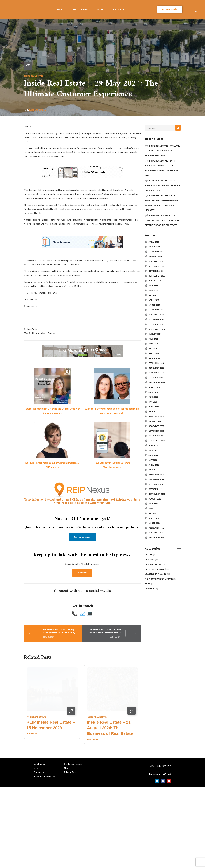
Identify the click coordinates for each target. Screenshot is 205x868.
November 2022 (156, 431)
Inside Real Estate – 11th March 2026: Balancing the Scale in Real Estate (163, 186)
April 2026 (154, 242)
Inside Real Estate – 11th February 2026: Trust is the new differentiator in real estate (162, 220)
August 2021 (155, 499)
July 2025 (153, 286)
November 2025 (156, 266)
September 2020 (157, 538)
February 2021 (156, 528)
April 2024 (154, 353)
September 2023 (157, 383)
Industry (152, 560)
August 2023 (155, 387)
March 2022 (154, 470)
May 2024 (153, 349)
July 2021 (153, 504)
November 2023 (156, 373)
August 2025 (155, 281)
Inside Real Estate (34, 76)
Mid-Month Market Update (160, 579)
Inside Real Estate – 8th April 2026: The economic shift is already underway (163, 151)
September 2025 (157, 276)
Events (150, 555)
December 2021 (156, 479)
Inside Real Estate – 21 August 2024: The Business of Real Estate (110, 685)
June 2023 (153, 397)
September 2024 (157, 329)
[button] (170, 9)
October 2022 (156, 436)
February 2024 (156, 363)
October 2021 (156, 489)
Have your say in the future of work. (112, 463)
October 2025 (156, 271)
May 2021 (153, 513)
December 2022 (156, 426)
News (149, 584)
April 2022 (154, 465)
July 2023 (153, 392)
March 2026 (154, 247)
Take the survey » (112, 467)
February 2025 (156, 310)
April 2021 (154, 518)
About (36, 725)
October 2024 (156, 324)
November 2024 (156, 319)
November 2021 (156, 484)
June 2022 (153, 455)
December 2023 (156, 368)
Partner (151, 589)
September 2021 (157, 494)
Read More (32, 691)
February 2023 (156, 416)
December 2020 (156, 533)
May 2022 (153, 460)
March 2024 (154, 358)
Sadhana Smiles (38, 110)
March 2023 (154, 412)
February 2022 (156, 475)
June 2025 (153, 290)
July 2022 (153, 450)
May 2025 (153, 295)
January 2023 (155, 421)
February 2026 (156, 252)
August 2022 (155, 446)
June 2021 (153, 509)
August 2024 (155, 334)
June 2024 (153, 344)
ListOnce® (166, 731)
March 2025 (154, 305)
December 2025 (156, 261)
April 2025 (154, 300)
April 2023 (154, 407)
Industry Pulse (155, 564)
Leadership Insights (158, 574)
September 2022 (157, 441)
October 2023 (156, 378)
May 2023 (153, 402)
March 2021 (154, 523)
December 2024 (156, 315)
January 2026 (155, 256)
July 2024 (153, 339)
